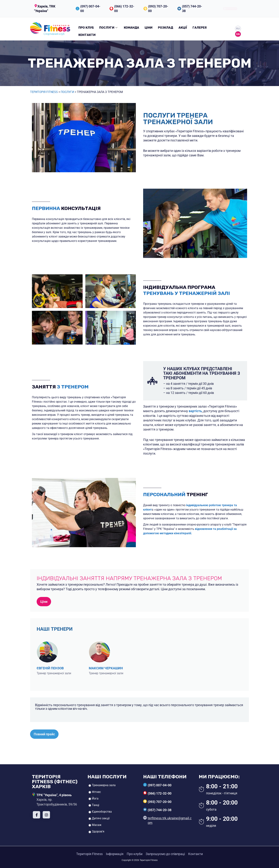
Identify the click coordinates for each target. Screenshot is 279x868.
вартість (195, 411)
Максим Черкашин (106, 668)
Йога (95, 798)
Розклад (165, 28)
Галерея (200, 28)
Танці (96, 805)
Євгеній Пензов (50, 668)
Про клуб (86, 28)
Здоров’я (98, 831)
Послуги (109, 28)
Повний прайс (44, 734)
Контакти (87, 35)
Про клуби (135, 854)
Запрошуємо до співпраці (165, 854)
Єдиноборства (102, 812)
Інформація (115, 854)
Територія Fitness (44, 92)
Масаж (97, 825)
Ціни (149, 28)
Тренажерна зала (104, 785)
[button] (51, 9)
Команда (131, 28)
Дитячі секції (101, 818)
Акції (183, 28)
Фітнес (96, 792)
